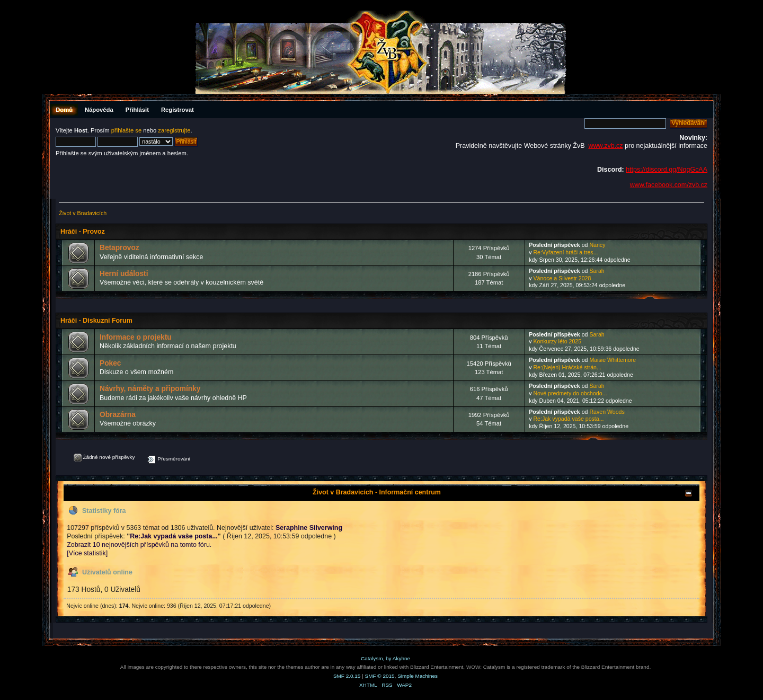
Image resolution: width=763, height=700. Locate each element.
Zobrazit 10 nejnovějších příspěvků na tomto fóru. (139, 545)
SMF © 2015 (380, 676)
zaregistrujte (174, 130)
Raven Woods (607, 412)
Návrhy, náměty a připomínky (150, 389)
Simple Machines (418, 676)
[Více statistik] (87, 553)
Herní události (124, 274)
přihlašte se (126, 130)
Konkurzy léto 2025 (557, 341)
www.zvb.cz (605, 146)
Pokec (110, 363)
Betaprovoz (119, 248)
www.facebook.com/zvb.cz (669, 185)
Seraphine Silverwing (309, 528)
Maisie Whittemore (613, 360)
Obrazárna (118, 415)
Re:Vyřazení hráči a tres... (565, 252)
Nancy (597, 245)
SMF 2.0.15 (347, 676)
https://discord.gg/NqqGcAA (667, 170)
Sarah (597, 271)
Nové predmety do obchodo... (570, 393)
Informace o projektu (136, 337)
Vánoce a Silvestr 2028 (562, 278)
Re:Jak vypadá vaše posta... (568, 419)
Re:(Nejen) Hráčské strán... (567, 367)
